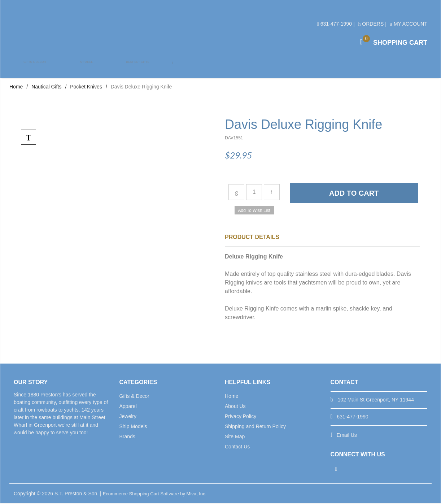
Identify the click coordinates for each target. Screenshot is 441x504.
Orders (371, 24)
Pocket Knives (86, 87)
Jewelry (128, 417)
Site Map (235, 437)
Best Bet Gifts (136, 69)
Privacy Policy (241, 417)
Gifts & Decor (35, 69)
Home (16, 87)
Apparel (85, 69)
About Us (235, 407)
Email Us (347, 436)
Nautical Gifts (46, 87)
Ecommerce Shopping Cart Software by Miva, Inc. (159, 494)
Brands (127, 437)
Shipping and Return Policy (255, 427)
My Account (409, 24)
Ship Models (133, 427)
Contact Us (237, 447)
